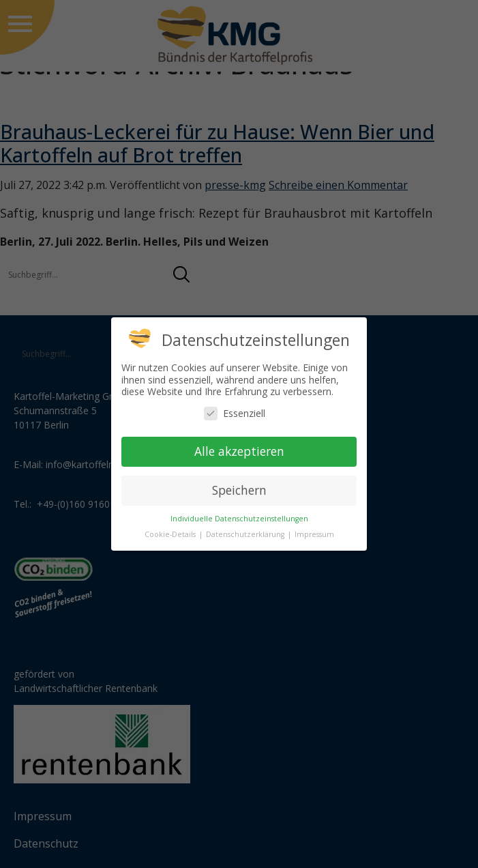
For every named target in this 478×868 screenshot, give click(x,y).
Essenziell (235, 413)
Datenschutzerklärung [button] (246, 534)
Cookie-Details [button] (171, 534)
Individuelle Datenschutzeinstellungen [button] (239, 519)
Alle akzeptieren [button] (239, 451)
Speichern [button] (239, 490)
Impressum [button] (314, 534)
